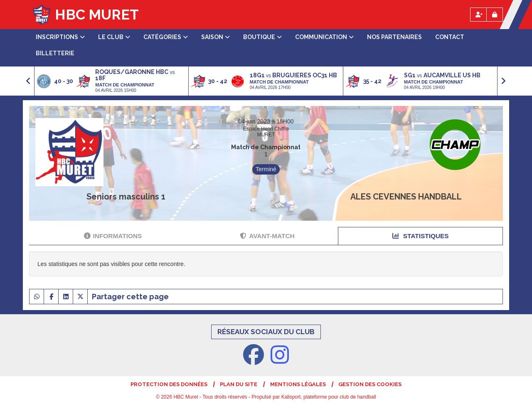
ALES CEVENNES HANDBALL (406, 197)
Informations (113, 236)
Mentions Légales (298, 384)
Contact (450, 37)
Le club (114, 37)
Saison (216, 37)
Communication (324, 37)
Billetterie (55, 53)
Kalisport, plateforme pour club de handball (329, 397)
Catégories (166, 37)
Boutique (262, 37)
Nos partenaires (394, 37)
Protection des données (169, 384)
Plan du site (239, 384)
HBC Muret (97, 15)
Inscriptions (60, 37)
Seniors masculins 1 (126, 197)
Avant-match (267, 236)
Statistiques (421, 236)
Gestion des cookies (370, 384)
